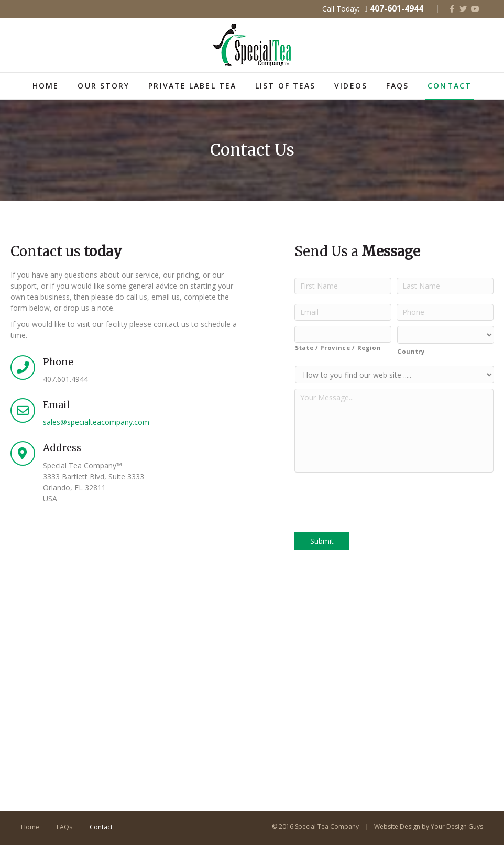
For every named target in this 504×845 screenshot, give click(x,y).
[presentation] (374, 498)
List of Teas (285, 86)
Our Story (103, 86)
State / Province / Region (338, 348)
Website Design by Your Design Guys (429, 826)
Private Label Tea (192, 86)
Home (46, 86)
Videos (351, 86)
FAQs (397, 86)
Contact (450, 86)
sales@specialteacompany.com (96, 422)
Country (411, 351)
